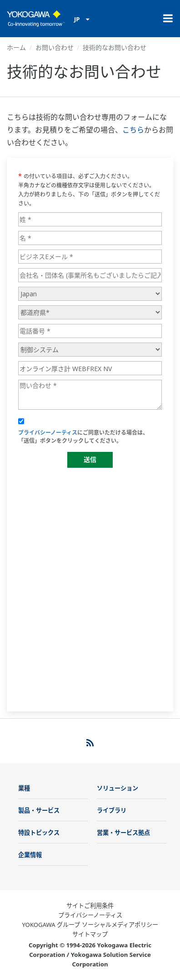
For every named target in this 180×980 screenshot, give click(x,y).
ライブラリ (112, 810)
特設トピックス (39, 833)
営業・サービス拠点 (123, 833)
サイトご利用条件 (90, 906)
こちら (133, 130)
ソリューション (117, 788)
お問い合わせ (55, 47)
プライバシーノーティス (90, 915)
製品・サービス (39, 810)
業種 (24, 788)
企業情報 (30, 855)
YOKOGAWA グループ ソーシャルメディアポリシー (90, 925)
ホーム (16, 47)
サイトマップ (90, 934)
